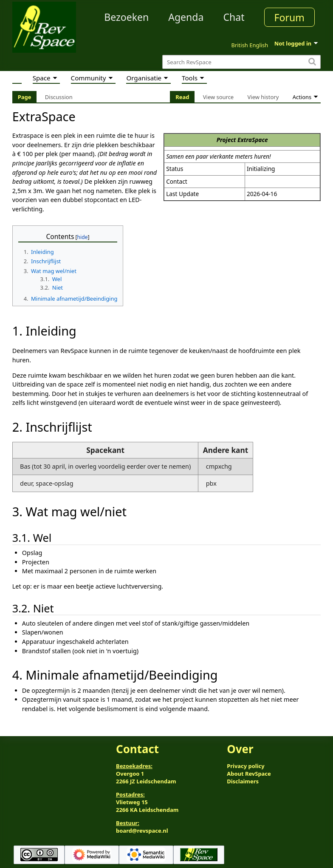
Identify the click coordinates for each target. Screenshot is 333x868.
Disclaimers (243, 781)
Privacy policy (246, 766)
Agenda (186, 17)
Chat (234, 17)
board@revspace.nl (142, 831)
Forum (289, 17)
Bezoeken (126, 17)
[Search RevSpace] (241, 62)
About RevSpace (249, 774)
